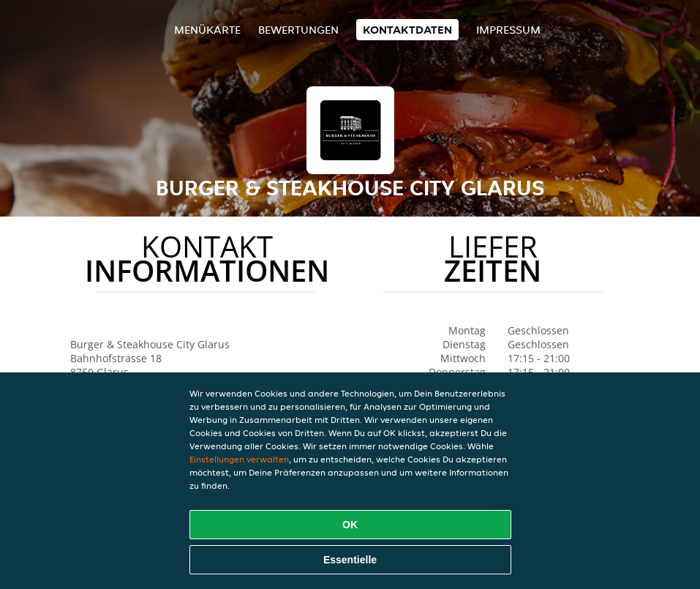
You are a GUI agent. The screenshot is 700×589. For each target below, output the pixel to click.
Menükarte (207, 30)
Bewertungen (298, 30)
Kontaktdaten (407, 30)
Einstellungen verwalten (239, 459)
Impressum (508, 30)
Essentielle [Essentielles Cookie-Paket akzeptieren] (350, 560)
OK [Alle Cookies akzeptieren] (350, 525)
